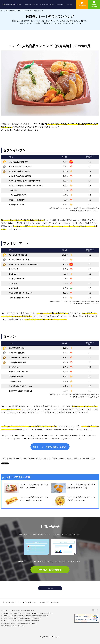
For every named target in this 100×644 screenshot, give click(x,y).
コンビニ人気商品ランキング (14, 11)
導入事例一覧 (28, 5)
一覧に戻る (50, 588)
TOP (1, 11)
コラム (48, 5)
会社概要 (42, 602)
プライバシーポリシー (27, 602)
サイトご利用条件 (9, 602)
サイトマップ (55, 602)
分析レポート (36, 5)
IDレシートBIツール (12, 4)
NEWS (52, 5)
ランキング (43, 5)
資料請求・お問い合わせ (50, 570)
